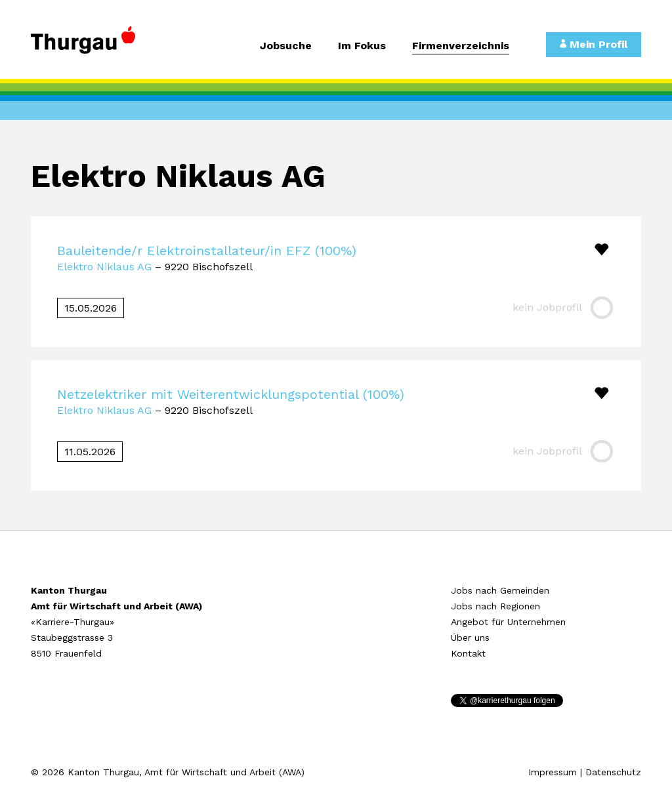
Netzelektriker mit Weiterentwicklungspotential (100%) (231, 394)
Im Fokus (362, 46)
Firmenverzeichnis (461, 46)
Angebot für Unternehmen (508, 622)
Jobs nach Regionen (495, 606)
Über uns (470, 638)
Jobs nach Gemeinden (500, 590)
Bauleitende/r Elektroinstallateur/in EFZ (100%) (207, 251)
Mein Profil (594, 44)
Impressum (553, 772)
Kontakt (468, 653)
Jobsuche (286, 46)
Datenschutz (613, 772)
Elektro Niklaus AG (104, 267)
